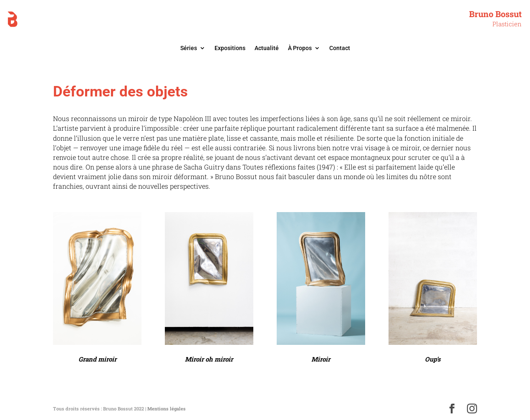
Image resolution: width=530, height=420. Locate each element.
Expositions (230, 48)
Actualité (267, 48)
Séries (189, 48)
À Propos (300, 48)
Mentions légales (167, 409)
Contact (340, 48)
